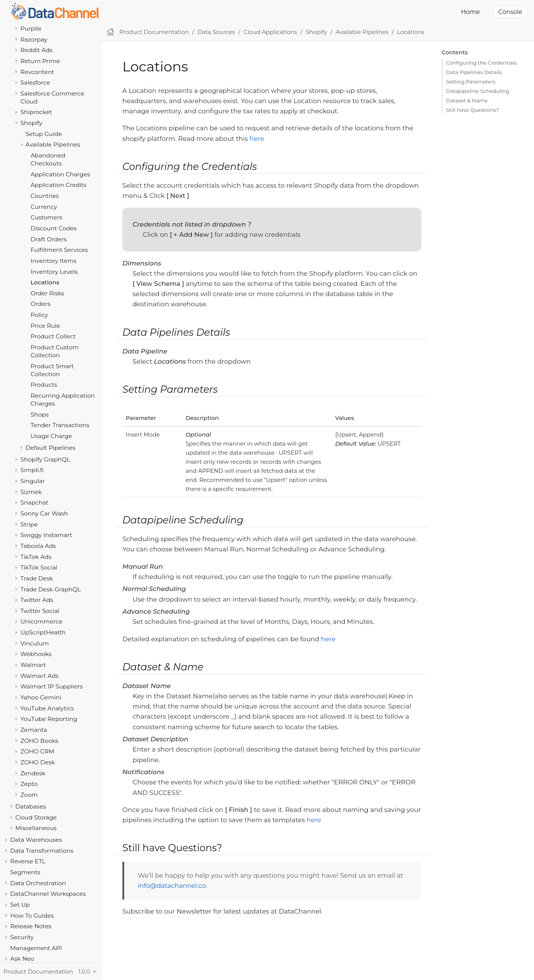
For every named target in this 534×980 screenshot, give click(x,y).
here (257, 139)
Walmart (33, 665)
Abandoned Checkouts (48, 159)
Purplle (31, 29)
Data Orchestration (38, 883)
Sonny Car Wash (44, 513)
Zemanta (34, 730)
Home (471, 12)
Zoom (29, 795)
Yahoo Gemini (41, 697)
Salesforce (35, 83)
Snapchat (34, 502)
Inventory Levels (54, 272)
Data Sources (216, 32)
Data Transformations (42, 851)
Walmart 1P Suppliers (52, 686)
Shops (40, 414)
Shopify (31, 123)
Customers (46, 217)
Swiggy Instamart (46, 535)
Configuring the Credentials (481, 63)
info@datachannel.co (172, 886)
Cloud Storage (36, 817)
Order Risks (47, 293)
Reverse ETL (28, 861)
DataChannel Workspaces (48, 894)
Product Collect (53, 336)
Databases (31, 806)
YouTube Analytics (47, 708)
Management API (36, 948)
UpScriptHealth (43, 632)
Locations (45, 282)
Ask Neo (22, 959)
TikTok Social (39, 567)
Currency (44, 207)
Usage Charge (51, 436)
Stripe (29, 524)
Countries (45, 196)
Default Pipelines (51, 448)
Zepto (29, 784)
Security (22, 937)
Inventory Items (53, 261)
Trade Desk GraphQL (51, 589)
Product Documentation (154, 32)
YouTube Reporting (49, 719)
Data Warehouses (36, 840)
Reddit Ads (36, 50)
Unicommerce (41, 621)
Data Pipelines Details (474, 72)
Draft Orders (49, 239)
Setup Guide (44, 134)
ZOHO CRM (37, 751)
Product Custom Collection (55, 351)
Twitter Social (40, 611)
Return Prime (40, 61)
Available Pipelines (53, 144)
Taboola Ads (38, 546)
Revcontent (37, 72)
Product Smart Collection (52, 370)
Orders (41, 304)
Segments (25, 872)
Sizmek (31, 492)
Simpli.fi (32, 470)
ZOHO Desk (38, 762)
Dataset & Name (467, 100)
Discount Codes (54, 228)
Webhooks (36, 654)
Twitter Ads (37, 600)
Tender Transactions (60, 425)
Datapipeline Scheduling (478, 91)
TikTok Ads (36, 557)
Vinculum (35, 643)
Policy (39, 315)
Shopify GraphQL (45, 459)
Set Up (20, 905)
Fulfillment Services (59, 250)
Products (44, 385)
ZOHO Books (39, 741)
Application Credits (59, 185)
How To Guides (32, 916)
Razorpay (34, 39)
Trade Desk (37, 578)
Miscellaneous (36, 828)
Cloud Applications (270, 32)
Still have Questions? (472, 110)
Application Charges (60, 174)
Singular (33, 481)
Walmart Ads (39, 676)
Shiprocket (36, 112)
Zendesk (33, 773)
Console (510, 12)
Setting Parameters (471, 82)
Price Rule (45, 326)
